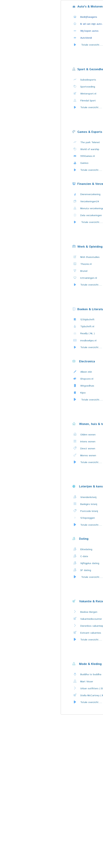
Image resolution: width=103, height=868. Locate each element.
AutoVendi (86, 38)
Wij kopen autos (89, 31)
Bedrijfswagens (89, 17)
